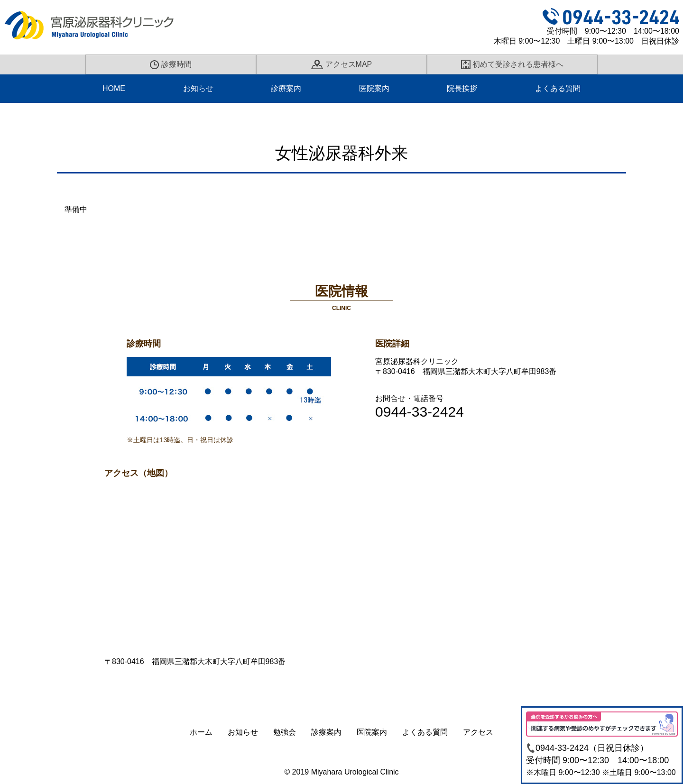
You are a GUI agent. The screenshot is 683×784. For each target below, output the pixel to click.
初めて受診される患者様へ (512, 64)
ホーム (201, 732)
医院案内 (374, 88)
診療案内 (286, 88)
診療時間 (171, 65)
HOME (114, 88)
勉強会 (285, 732)
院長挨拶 (462, 88)
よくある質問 (558, 88)
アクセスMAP (341, 64)
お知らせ (198, 88)
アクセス (478, 732)
